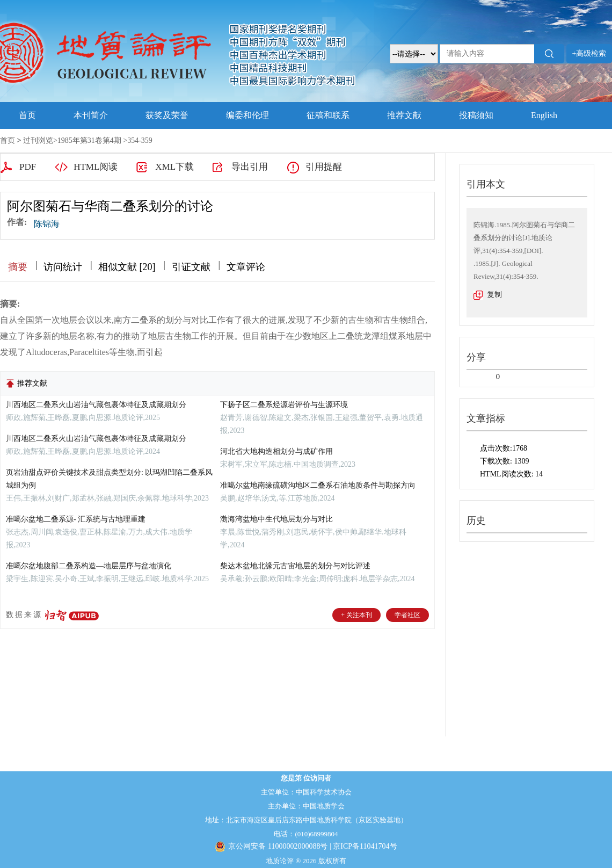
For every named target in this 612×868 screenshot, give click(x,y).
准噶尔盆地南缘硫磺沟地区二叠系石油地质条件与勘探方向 (318, 485)
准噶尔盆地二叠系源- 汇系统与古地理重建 (76, 519)
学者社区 (407, 615)
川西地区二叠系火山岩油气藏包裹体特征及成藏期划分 (96, 405)
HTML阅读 (96, 167)
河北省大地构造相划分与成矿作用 (276, 451)
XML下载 (174, 167)
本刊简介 (91, 115)
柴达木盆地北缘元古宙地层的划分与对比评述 (295, 566)
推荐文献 (404, 115)
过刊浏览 (38, 140)
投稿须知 (476, 115)
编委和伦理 (247, 115)
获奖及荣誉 (167, 115)
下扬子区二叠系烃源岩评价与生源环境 (284, 405)
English (544, 115)
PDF (28, 167)
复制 (494, 295)
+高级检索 (589, 53)
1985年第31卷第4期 (89, 140)
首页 (27, 115)
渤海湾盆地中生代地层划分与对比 (276, 519)
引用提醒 (324, 167)
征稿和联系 (328, 115)
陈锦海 (47, 224)
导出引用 (250, 167)
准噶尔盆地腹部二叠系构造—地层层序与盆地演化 (89, 566)
